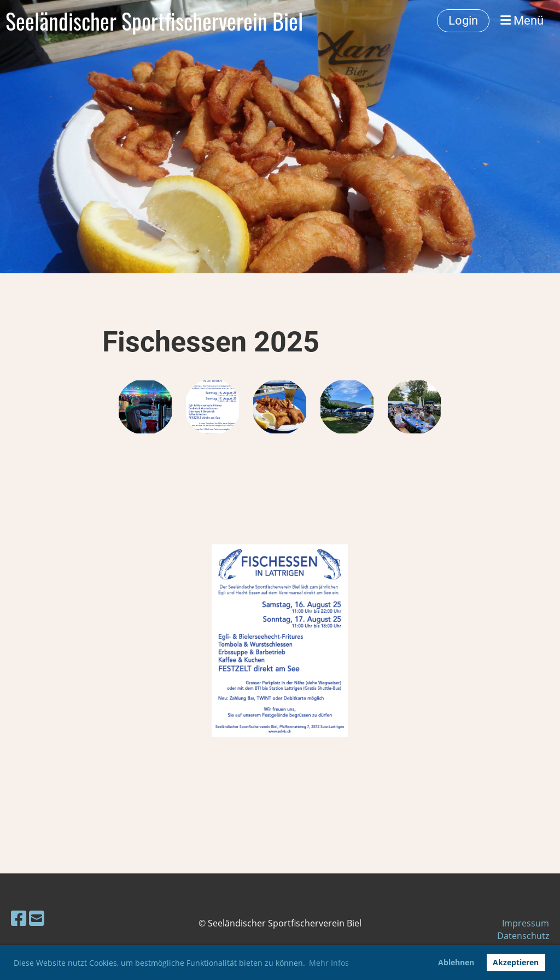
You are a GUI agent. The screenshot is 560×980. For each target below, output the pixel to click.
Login (463, 20)
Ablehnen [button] (456, 962)
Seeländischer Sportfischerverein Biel (154, 21)
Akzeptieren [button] (516, 962)
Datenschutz (523, 936)
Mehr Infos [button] (329, 963)
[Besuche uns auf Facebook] (19, 918)
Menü (522, 20)
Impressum (526, 923)
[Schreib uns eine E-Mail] (37, 918)
